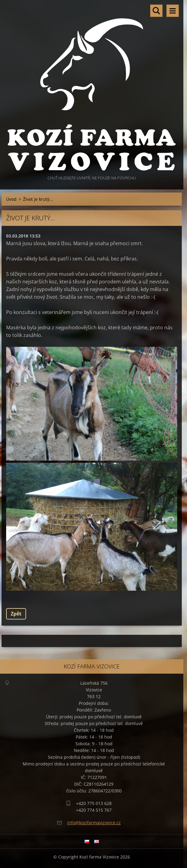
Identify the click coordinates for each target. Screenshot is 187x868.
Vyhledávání (156, 11)
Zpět (16, 614)
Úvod (11, 199)
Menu (173, 11)
